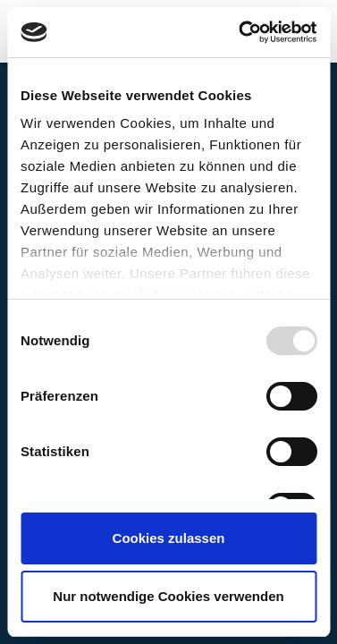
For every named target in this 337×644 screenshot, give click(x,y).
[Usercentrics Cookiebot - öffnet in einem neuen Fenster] (240, 32)
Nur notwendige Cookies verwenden (168, 596)
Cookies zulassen (169, 538)
